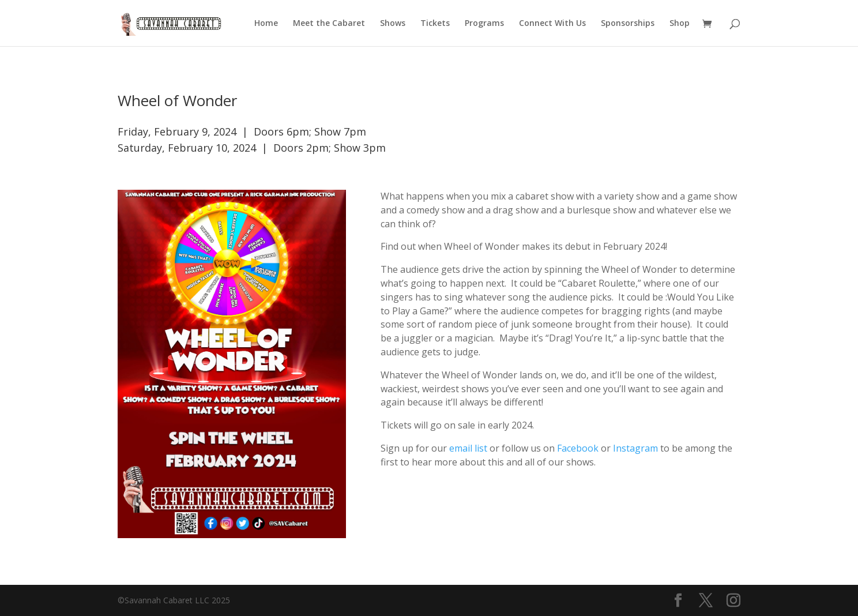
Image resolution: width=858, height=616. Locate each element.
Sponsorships (628, 24)
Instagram (635, 448)
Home (266, 24)
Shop (680, 24)
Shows (393, 24)
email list (468, 448)
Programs (484, 24)
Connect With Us (552, 24)
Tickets (435, 24)
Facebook (578, 448)
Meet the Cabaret (329, 24)
